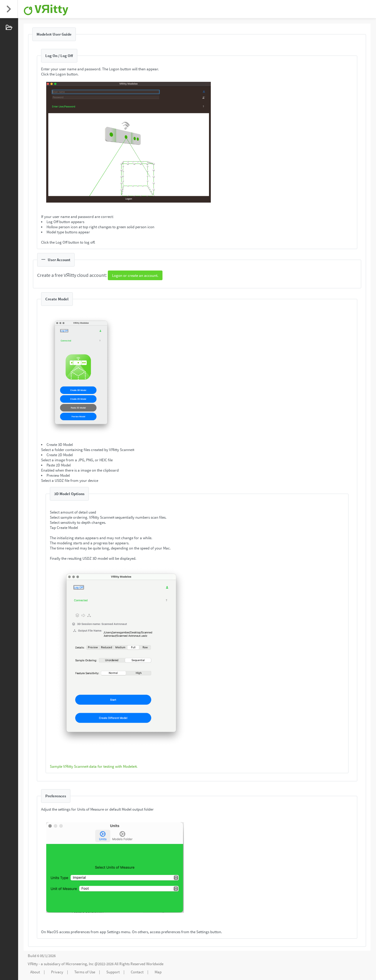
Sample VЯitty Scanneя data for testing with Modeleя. (94, 766)
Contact (137, 972)
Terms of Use (85, 972)
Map (158, 972)
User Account (56, 260)
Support (113, 972)
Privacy (57, 972)
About (35, 972)
